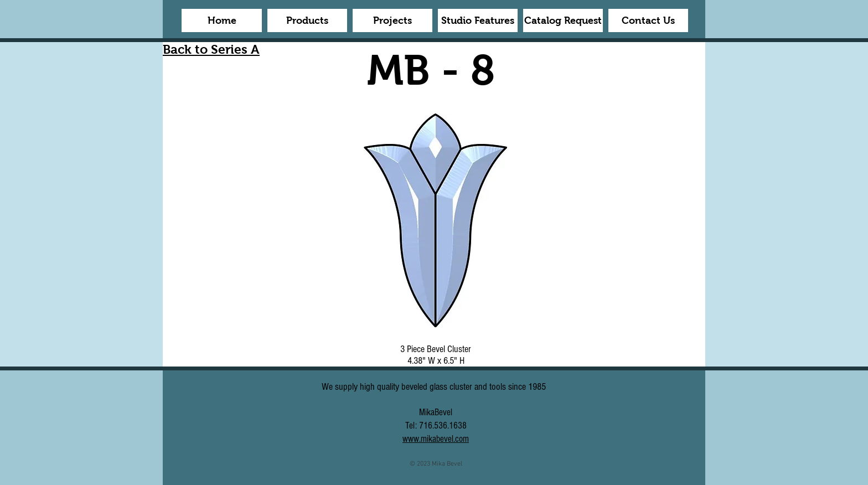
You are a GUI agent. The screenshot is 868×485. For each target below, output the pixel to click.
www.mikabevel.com (436, 439)
